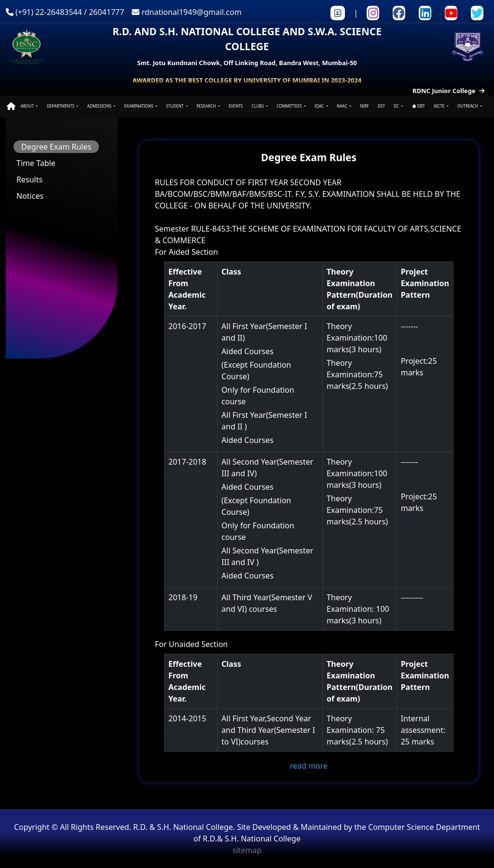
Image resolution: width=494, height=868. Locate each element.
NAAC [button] (343, 106)
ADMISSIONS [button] (100, 106)
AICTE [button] (439, 106)
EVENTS (236, 106)
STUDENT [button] (175, 106)
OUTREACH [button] (468, 106)
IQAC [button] (320, 106)
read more (309, 766)
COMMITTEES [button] (290, 106)
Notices (30, 196)
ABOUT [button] (28, 106)
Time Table (36, 163)
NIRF (364, 106)
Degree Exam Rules (56, 147)
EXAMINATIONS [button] (139, 106)
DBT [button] (419, 106)
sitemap (247, 850)
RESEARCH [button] (206, 106)
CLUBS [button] (258, 106)
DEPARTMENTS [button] (61, 106)
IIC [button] (397, 106)
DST (381, 106)
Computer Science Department (424, 827)
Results (29, 179)
